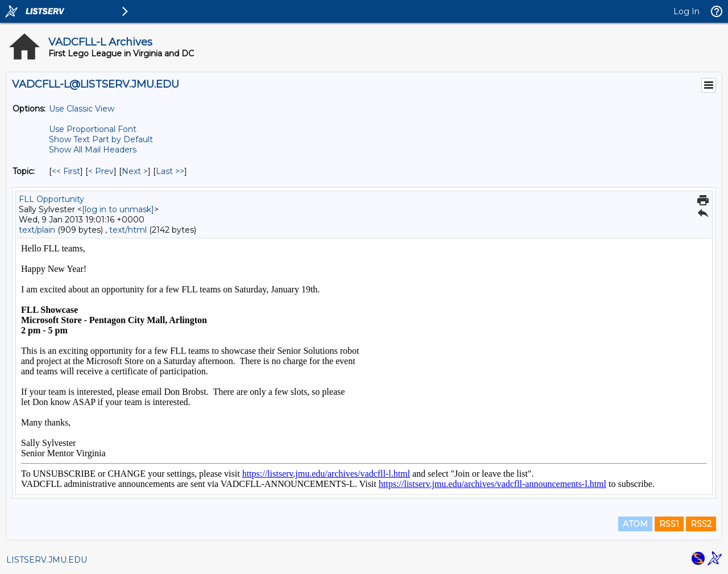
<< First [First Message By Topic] (66, 171)
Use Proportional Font (93, 129)
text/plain (37, 230)
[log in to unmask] (118, 209)
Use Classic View (82, 109)
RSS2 (701, 524)
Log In (686, 11)
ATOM (635, 524)
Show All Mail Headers (93, 150)
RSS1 (669, 524)
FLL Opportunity (51, 199)
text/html (128, 230)
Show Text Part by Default (101, 139)
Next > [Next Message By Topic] (135, 171)
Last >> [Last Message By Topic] (170, 171)
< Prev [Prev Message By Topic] (101, 171)
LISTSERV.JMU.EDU (47, 560)
